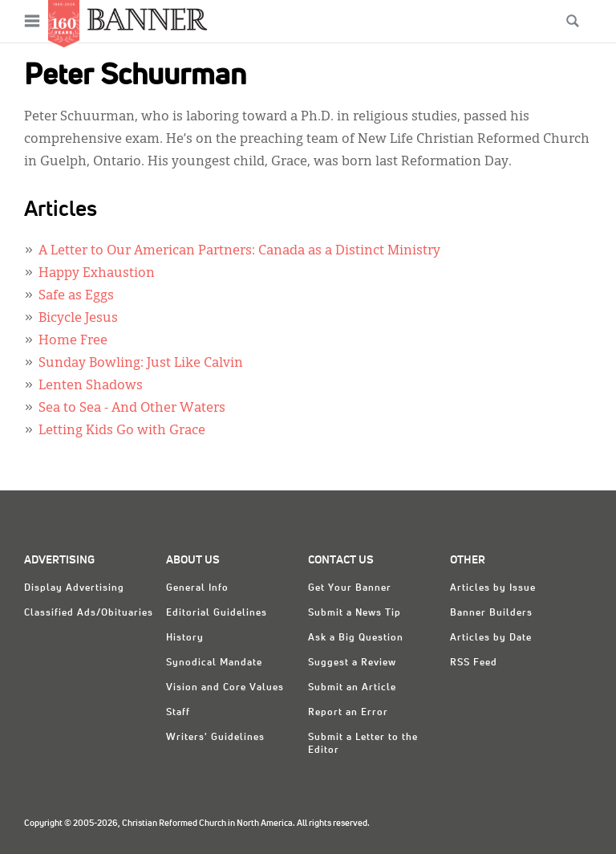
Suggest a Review (352, 663)
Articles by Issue (493, 588)
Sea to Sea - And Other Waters (132, 409)
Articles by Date (491, 638)
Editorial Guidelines (217, 613)
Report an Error (348, 713)
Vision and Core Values (225, 688)
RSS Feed (474, 663)
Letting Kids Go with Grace (122, 431)
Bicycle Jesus (78, 319)
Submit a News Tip (355, 613)
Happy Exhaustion (97, 274)
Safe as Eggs (76, 296)
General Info (197, 588)
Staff (178, 713)
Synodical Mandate (214, 663)
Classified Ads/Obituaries (89, 613)
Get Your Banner (350, 588)
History (185, 638)
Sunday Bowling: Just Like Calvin (141, 364)
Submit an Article (352, 688)
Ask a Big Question (356, 638)
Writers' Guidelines (215, 738)
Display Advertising (74, 588)
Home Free (73, 341)
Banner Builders (491, 613)
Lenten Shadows (91, 386)
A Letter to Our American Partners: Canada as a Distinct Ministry (239, 251)
